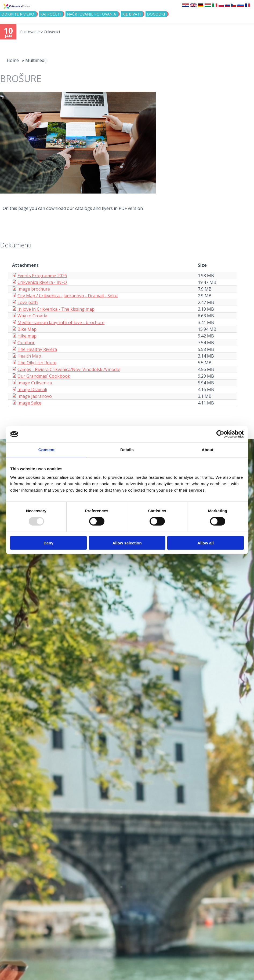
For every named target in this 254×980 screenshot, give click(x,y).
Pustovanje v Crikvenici (40, 32)
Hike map (27, 336)
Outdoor (26, 343)
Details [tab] (127, 450)
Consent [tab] (47, 450)
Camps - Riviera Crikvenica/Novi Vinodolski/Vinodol (69, 369)
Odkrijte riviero (18, 14)
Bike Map (27, 329)
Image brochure (34, 289)
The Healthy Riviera (37, 349)
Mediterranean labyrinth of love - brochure (61, 322)
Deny (48, 543)
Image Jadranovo (35, 396)
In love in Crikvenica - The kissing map (56, 309)
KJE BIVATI (131, 14)
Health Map (29, 356)
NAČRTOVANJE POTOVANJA (91, 14)
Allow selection (127, 543)
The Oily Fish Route (37, 363)
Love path (28, 302)
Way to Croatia (32, 316)
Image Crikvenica (35, 383)
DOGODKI (156, 14)
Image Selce (29, 403)
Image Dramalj (32, 389)
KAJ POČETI (50, 14)
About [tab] (208, 450)
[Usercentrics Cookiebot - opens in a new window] (220, 434)
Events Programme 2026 (42, 276)
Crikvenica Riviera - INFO (42, 282)
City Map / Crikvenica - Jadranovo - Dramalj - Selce (68, 296)
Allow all (206, 543)
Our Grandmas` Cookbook (44, 376)
